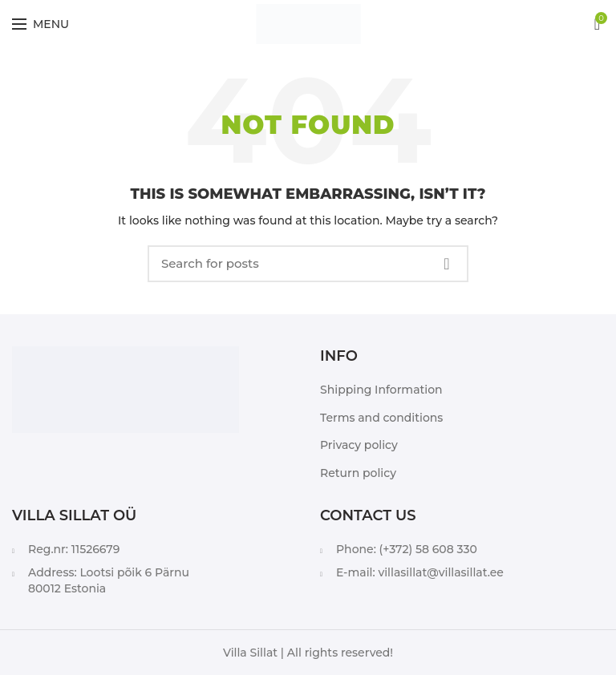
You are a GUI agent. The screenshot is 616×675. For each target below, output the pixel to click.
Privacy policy (359, 445)
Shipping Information (381, 390)
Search (447, 264)
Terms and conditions (381, 418)
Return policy (358, 473)
